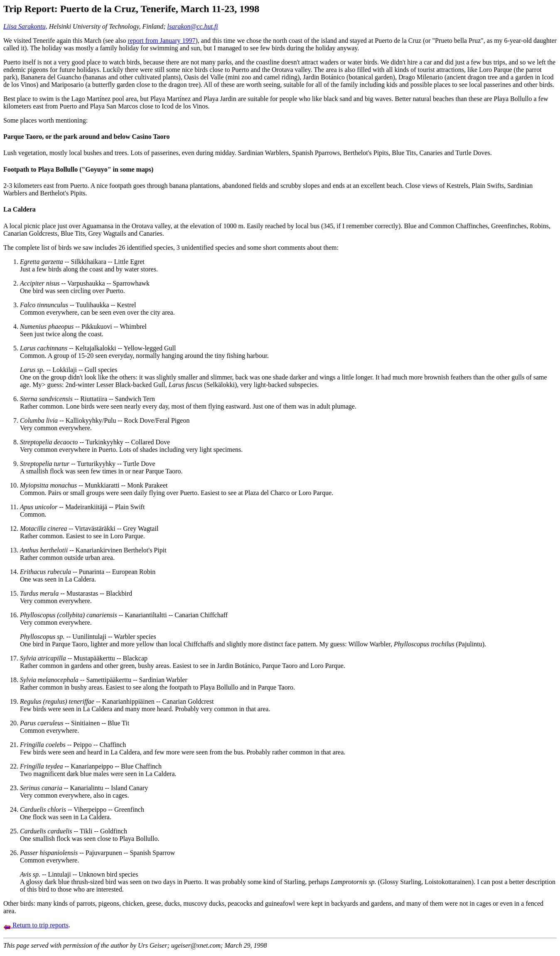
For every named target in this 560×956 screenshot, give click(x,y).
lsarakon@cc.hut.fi (193, 26)
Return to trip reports (36, 925)
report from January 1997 (161, 41)
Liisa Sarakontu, (25, 26)
